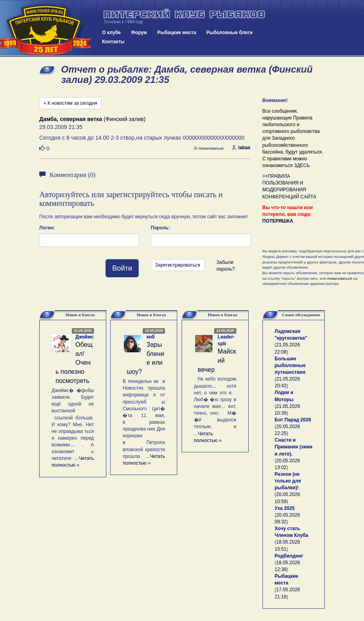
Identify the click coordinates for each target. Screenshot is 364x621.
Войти (122, 268)
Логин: (47, 228)
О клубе (112, 33)
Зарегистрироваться (177, 265)
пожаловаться (209, 148)
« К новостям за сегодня (70, 103)
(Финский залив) (92, 119)
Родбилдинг (289, 556)
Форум (139, 33)
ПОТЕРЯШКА (278, 221)
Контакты (114, 42)
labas (241, 148)
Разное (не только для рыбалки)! (288, 481)
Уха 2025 (285, 508)
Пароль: (160, 228)
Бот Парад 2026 (293, 420)
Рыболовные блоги (229, 33)
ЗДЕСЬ (302, 165)
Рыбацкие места (177, 33)
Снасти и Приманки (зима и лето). (294, 447)
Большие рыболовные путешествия (290, 365)
